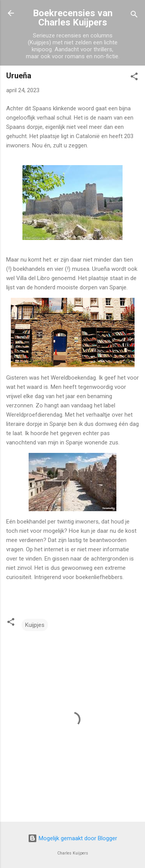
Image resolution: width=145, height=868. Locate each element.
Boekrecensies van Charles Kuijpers (73, 18)
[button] (134, 78)
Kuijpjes (35, 625)
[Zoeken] (134, 16)
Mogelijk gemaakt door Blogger (72, 838)
